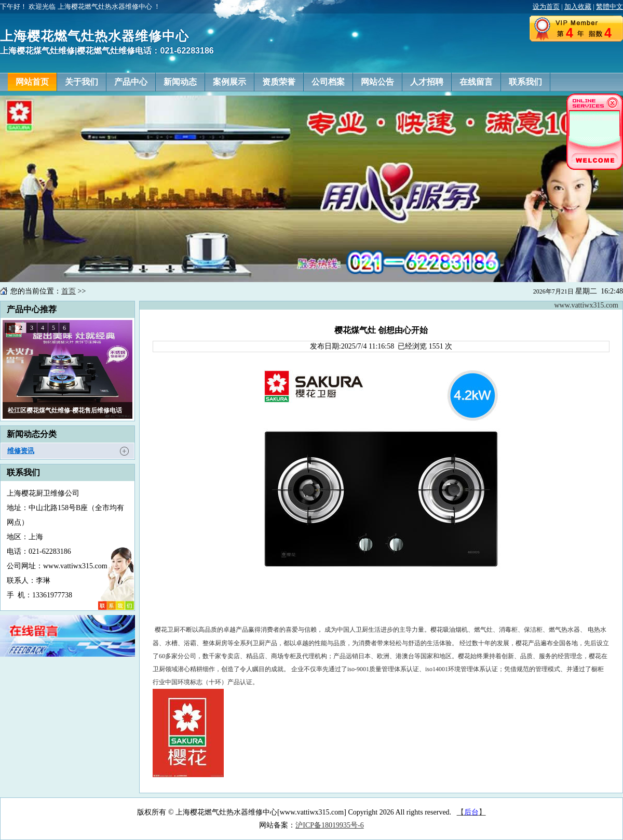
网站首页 (32, 82)
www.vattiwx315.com (586, 305)
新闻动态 (180, 82)
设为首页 (546, 6)
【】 (471, 812)
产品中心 (131, 82)
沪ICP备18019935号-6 (329, 825)
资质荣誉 (279, 82)
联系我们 (525, 82)
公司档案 (328, 82)
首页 (69, 291)
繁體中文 (610, 6)
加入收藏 (578, 6)
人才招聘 (427, 82)
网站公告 (377, 82)
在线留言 (476, 82)
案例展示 (229, 82)
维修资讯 (21, 451)
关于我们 (82, 82)
